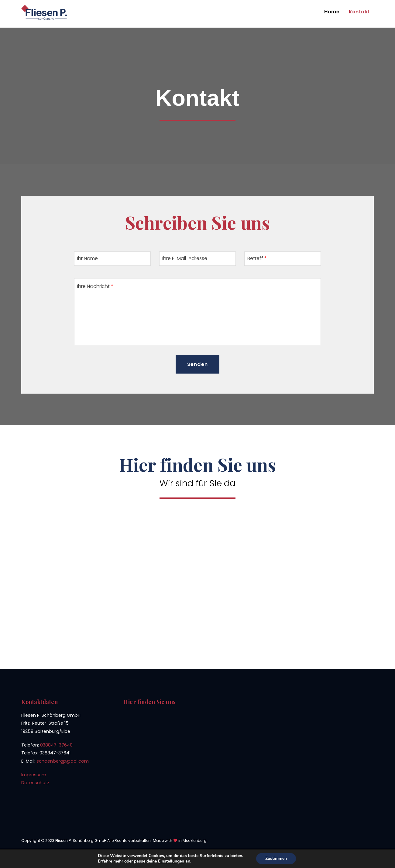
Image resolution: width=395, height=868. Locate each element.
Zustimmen (276, 858)
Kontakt (359, 12)
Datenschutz (35, 783)
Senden (197, 364)
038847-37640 (56, 745)
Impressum (34, 775)
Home (332, 12)
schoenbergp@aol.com (63, 761)
